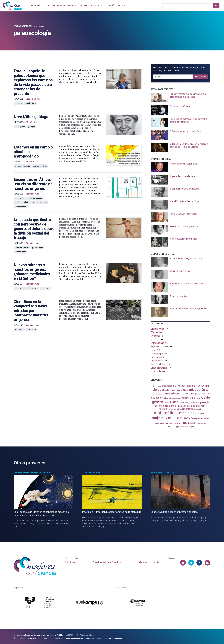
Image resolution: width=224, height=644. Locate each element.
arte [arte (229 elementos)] (177, 386)
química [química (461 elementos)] (183, 422)
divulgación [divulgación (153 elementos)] (195, 394)
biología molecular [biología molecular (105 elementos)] (172, 390)
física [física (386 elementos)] (174, 402)
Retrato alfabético (160, 364)
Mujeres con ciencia (149, 562)
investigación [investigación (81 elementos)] (198, 409)
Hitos (153, 350)
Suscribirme (200, 77)
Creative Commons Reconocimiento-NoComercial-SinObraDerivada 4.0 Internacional (88, 638)
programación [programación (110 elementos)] (161, 423)
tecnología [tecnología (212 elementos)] (173, 426)
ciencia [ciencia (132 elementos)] (168, 394)
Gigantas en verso (160, 347)
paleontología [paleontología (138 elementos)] (203, 418)
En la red (155, 339)
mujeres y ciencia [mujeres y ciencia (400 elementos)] (165, 418)
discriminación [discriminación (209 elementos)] (181, 394)
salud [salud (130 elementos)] (193, 423)
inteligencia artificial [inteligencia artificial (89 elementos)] (175, 409)
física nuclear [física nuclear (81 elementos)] (184, 403)
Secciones (70, 562)
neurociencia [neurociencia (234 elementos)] (188, 418)
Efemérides (156, 332)
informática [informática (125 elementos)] (201, 406)
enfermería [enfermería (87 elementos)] (167, 398)
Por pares (156, 357)
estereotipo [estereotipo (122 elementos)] (186, 398)
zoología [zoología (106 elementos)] (190, 427)
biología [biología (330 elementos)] (158, 390)
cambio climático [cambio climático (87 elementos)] (158, 394)
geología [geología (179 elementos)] (204, 402)
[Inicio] (13, 6)
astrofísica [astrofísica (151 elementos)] (186, 386)
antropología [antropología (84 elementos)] (156, 386)
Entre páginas (157, 343)
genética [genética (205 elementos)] (194, 402)
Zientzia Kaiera (91, 473)
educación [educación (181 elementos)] (157, 398)
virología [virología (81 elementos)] (183, 427)
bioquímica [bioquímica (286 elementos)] (188, 390)
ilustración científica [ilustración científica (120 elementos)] (186, 406)
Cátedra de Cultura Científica (107, 562)
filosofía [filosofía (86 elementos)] (166, 403)
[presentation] (180, 97)
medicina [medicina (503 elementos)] (187, 413)
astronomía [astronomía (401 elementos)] (200, 385)
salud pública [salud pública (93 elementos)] (201, 423)
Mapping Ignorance (162, 473)
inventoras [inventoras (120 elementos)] (188, 409)
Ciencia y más (158, 329)
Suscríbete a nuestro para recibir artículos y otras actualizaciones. (179, 69)
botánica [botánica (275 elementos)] (203, 390)
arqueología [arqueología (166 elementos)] (168, 386)
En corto (155, 336)
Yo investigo (157, 371)
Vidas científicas (159, 368)
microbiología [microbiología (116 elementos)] (201, 414)
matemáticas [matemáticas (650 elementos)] (166, 413)
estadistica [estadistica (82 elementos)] (176, 398)
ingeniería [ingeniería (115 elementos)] (163, 409)
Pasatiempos (157, 354)
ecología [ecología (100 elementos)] (205, 394)
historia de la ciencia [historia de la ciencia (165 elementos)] (165, 406)
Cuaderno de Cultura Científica (33, 473)
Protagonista (157, 361)
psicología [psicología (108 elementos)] (172, 423)
